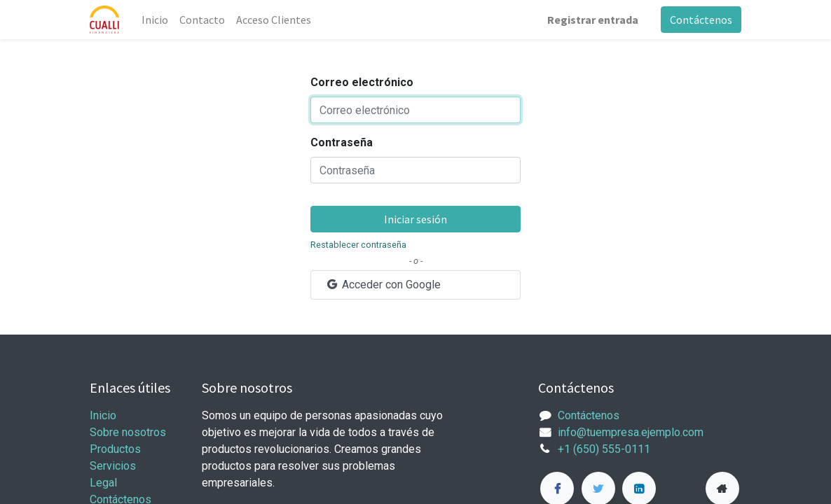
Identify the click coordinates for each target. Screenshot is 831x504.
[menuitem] (155, 20)
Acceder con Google (383, 285)
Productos (115, 449)
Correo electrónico (362, 82)
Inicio (103, 415)
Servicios (113, 466)
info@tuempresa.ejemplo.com (631, 432)
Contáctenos (701, 20)
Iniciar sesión (415, 219)
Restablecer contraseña (358, 245)
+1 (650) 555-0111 (604, 449)
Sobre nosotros (128, 432)
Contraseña (342, 142)
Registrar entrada (593, 20)
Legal (103, 483)
